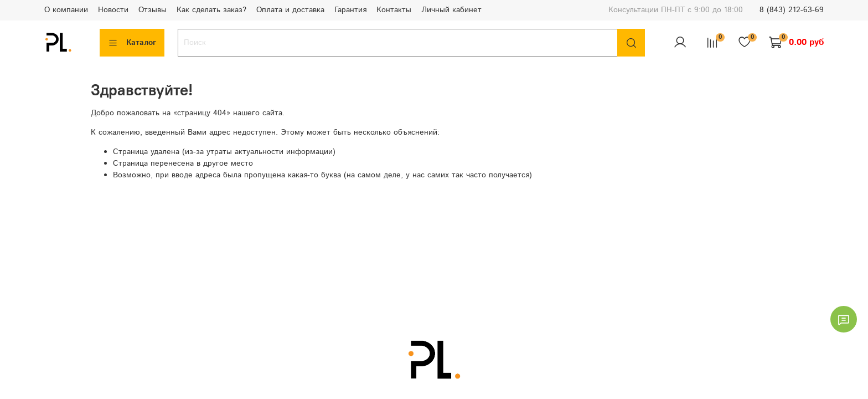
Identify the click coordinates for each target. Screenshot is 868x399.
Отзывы (153, 10)
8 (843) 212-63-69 (792, 10)
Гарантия (350, 10)
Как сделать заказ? (211, 10)
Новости (113, 10)
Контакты (394, 10)
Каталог (132, 43)
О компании (66, 10)
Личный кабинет (451, 10)
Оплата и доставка (290, 10)
